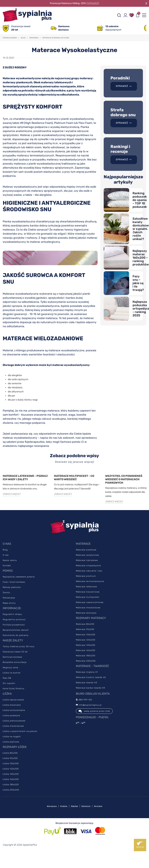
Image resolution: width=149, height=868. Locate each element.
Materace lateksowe (86, 587)
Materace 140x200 (86, 645)
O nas (6, 555)
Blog (5, 550)
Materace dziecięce (86, 613)
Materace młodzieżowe (88, 608)
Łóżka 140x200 (11, 774)
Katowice (86, 806)
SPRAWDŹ (124, 86)
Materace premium (86, 576)
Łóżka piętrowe (11, 742)
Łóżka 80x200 (10, 753)
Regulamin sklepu (12, 614)
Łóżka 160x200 (11, 779)
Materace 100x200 (86, 635)
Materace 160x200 (86, 650)
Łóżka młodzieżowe (13, 726)
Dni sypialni (9, 683)
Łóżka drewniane (12, 705)
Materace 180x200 (86, 656)
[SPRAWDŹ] (93, 3)
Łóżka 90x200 (10, 758)
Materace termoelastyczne (90, 581)
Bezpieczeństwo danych (16, 630)
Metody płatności (12, 587)
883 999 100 (84, 700)
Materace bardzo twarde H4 (90, 688)
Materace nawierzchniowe (90, 602)
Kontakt (7, 566)
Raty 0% (7, 678)
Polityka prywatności (14, 625)
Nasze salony (10, 560)
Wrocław (98, 806)
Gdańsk (74, 806)
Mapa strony (9, 603)
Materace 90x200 (85, 629)
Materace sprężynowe (87, 555)
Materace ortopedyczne (88, 566)
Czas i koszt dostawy (14, 582)
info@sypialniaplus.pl (89, 705)
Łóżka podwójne (11, 716)
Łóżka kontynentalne (14, 710)
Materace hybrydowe (87, 560)
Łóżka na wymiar (12, 673)
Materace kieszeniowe (88, 592)
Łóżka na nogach (12, 737)
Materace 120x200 (86, 640)
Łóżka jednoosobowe (14, 721)
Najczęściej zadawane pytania (19, 577)
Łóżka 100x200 (11, 764)
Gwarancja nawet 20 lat (15, 652)
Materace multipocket (87, 597)
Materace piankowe (86, 550)
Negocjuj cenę (10, 667)
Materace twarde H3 (86, 683)
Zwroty (6, 593)
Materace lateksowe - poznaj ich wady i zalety (25, 478)
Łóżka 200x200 (11, 790)
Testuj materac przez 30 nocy (19, 646)
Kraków (64, 806)
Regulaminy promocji (14, 619)
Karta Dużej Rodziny (13, 689)
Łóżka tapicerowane (13, 700)
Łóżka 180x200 (11, 785)
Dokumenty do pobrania (16, 635)
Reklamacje (9, 598)
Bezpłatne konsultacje (15, 662)
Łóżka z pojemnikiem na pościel (20, 731)
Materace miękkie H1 (87, 672)
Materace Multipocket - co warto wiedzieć (74, 478)
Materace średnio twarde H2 (91, 677)
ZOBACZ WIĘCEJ (12, 494)
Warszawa (52, 806)
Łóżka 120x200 (11, 769)
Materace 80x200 (85, 624)
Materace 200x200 (86, 661)
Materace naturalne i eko (89, 571)
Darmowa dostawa (12, 657)
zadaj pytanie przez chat (94, 711)
